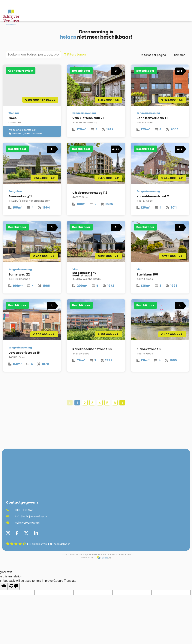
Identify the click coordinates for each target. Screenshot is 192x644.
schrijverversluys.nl (23, 523)
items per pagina (153, 55)
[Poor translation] (14, 587)
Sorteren (180, 55)
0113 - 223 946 (20, 510)
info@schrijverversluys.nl (27, 516)
